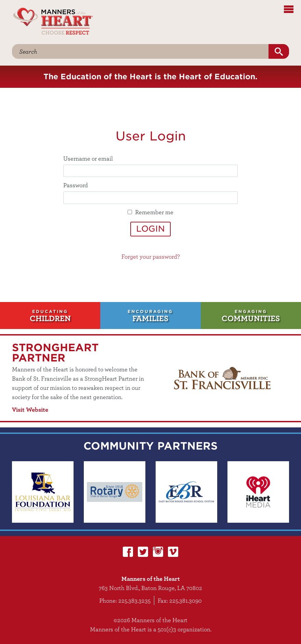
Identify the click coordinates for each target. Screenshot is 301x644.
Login (150, 229)
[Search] (140, 51)
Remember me (154, 212)
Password (76, 185)
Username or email (88, 158)
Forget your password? (151, 256)
